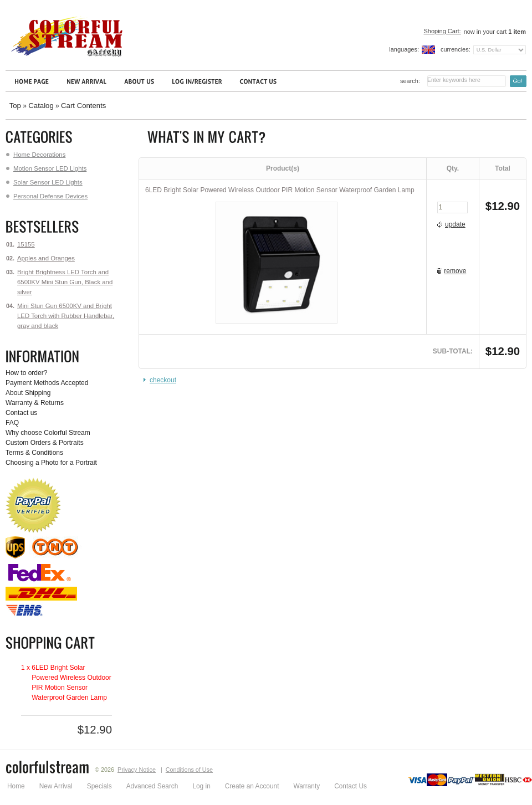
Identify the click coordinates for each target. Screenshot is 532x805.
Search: (410, 81)
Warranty (306, 786)
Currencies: (456, 49)
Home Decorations (36, 155)
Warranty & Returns (35, 403)
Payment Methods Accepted (47, 383)
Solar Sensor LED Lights (44, 182)
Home (16, 786)
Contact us (21, 413)
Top (15, 106)
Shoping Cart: (442, 31)
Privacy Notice (137, 770)
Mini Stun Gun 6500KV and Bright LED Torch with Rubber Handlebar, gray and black (66, 316)
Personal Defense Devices (47, 196)
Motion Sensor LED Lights (46, 168)
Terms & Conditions (34, 453)
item (517, 32)
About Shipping (28, 393)
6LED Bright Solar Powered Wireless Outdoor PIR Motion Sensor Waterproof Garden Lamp (280, 190)
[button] (452, 225)
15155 (26, 244)
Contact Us (351, 786)
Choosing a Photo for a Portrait (51, 463)
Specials (99, 786)
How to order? (26, 373)
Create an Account (252, 786)
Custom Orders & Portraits (45, 443)
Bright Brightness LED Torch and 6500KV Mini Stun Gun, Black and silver (65, 282)
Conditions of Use (189, 770)
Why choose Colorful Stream (48, 433)
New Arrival (56, 786)
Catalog (41, 106)
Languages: (404, 49)
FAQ (12, 423)
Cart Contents (83, 106)
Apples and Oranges (46, 258)
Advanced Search (152, 786)
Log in (201, 786)
